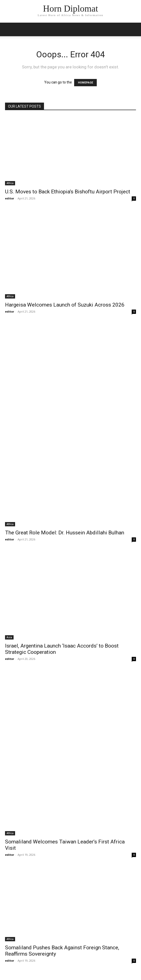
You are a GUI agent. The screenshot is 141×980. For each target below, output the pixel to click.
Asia (9, 637)
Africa (10, 183)
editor (10, 198)
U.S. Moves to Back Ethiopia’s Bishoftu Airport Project (68, 192)
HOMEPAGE (85, 83)
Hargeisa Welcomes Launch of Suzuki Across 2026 (65, 305)
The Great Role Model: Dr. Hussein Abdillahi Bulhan (65, 533)
